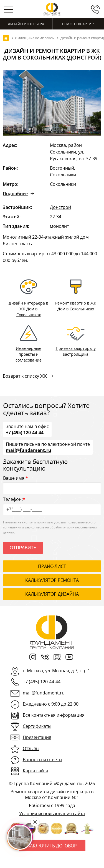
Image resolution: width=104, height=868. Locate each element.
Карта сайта (35, 771)
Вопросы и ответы (42, 760)
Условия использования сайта (52, 813)
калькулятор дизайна (52, 594)
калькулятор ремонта (52, 580)
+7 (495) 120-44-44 (25, 432)
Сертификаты (37, 726)
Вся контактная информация (54, 715)
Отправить (23, 548)
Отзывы (31, 748)
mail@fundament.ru (29, 450)
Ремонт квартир (78, 24)
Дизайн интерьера (26, 24)
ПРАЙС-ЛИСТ (52, 566)
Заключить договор (52, 846)
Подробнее (15, 194)
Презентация (37, 737)
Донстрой (60, 207)
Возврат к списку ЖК (25, 376)
